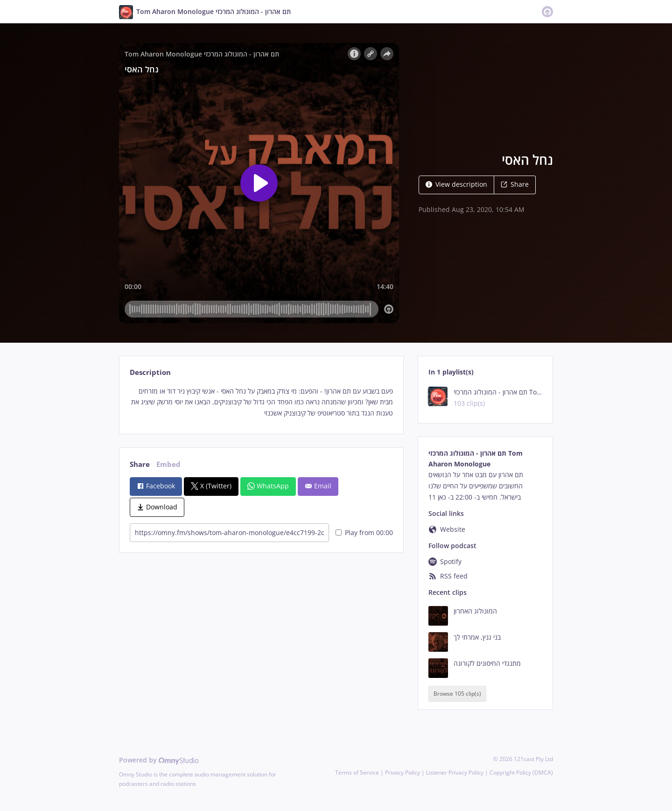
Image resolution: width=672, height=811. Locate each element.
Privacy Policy (402, 772)
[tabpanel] (261, 402)
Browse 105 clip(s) (457, 694)
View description (456, 184)
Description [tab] (150, 372)
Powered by (159, 760)
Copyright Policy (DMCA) (521, 772)
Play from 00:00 (364, 532)
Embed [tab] (168, 464)
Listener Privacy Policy (455, 772)
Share (515, 184)
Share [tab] (140, 464)
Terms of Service (357, 772)
